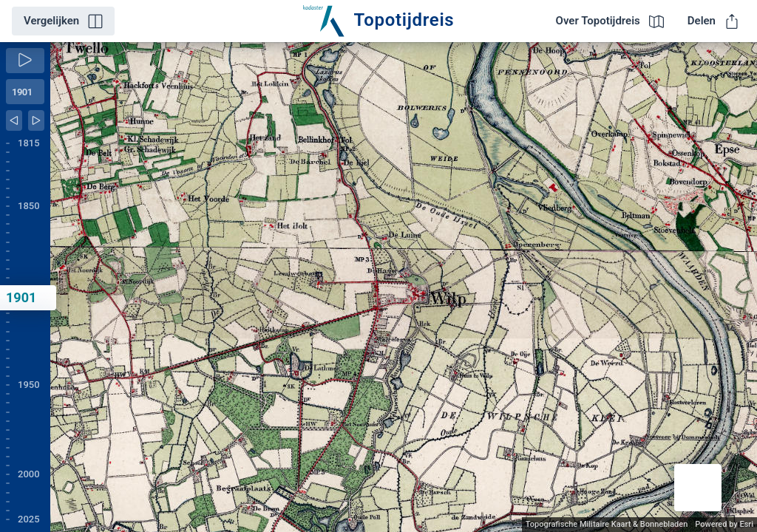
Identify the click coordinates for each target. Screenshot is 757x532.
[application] (404, 287)
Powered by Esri (724, 524)
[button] (698, 488)
